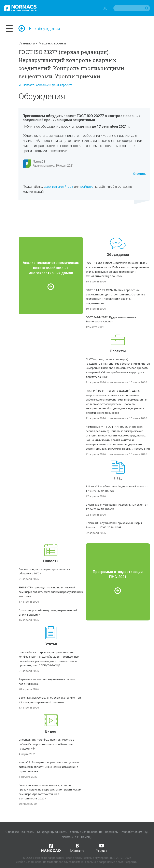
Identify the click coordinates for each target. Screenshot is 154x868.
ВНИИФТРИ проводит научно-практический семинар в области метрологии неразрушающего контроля (51, 592)
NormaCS (39, 162)
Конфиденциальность (52, 832)
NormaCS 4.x (70, 837)
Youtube (102, 848)
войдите (87, 186)
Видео (51, 731)
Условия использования (86, 832)
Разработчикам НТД (135, 832)
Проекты (118, 351)
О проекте (12, 832)
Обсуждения (118, 255)
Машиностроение (53, 43)
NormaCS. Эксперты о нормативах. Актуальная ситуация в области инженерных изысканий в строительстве (49, 767)
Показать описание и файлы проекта (45, 85)
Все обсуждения (39, 29)
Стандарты (27, 43)
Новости (51, 561)
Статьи (51, 644)
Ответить (139, 174)
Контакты (28, 832)
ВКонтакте (77, 848)
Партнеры (112, 832)
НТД (118, 478)
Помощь (87, 837)
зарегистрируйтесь (58, 186)
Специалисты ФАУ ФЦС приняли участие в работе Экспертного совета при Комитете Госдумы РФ (46, 744)
